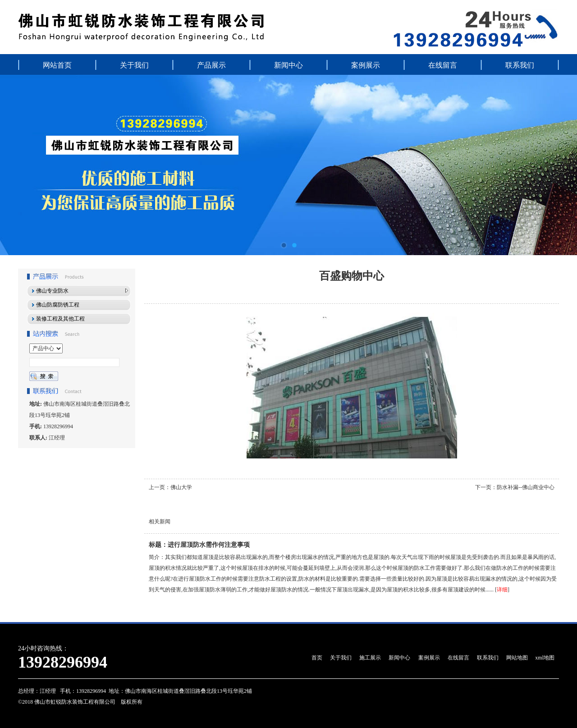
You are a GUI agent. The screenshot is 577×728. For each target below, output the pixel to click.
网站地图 (517, 658)
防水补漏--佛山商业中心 (526, 487)
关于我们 (134, 65)
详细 (502, 590)
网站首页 (57, 65)
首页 (317, 658)
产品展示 (211, 65)
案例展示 (366, 65)
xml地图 (545, 658)
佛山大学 (181, 487)
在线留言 (443, 65)
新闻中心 (288, 65)
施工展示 (370, 658)
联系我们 (520, 65)
